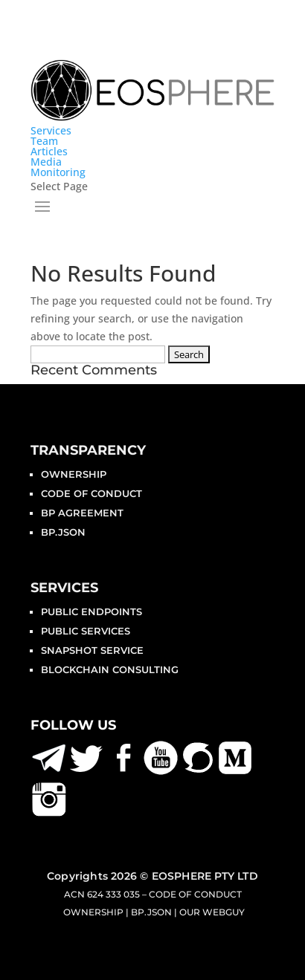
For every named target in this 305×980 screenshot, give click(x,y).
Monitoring (58, 172)
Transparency (88, 450)
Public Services (86, 631)
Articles (49, 151)
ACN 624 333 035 (102, 894)
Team (44, 141)
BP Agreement (82, 513)
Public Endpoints (91, 611)
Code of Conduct (91, 493)
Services (51, 130)
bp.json (63, 532)
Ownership (74, 474)
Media (46, 162)
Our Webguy (212, 912)
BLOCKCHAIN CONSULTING (110, 669)
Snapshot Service (92, 650)
